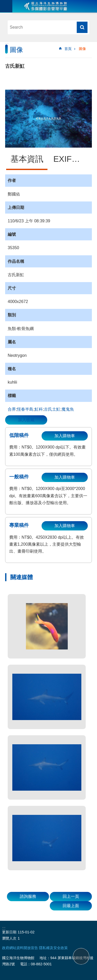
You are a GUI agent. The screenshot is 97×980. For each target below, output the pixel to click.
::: (7, 44)
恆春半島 (25, 409)
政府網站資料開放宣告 (20, 948)
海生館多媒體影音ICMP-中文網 (46, 6)
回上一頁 (71, 896)
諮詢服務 (28, 896)
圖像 (82, 49)
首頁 (68, 49)
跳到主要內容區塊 (3, 3)
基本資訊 (27, 159)
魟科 (39, 409)
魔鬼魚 (68, 409)
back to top (81, 956)
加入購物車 (65, 436)
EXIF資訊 (71, 159)
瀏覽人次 (9, 938)
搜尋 (82, 27)
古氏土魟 (52, 409)
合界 (12, 409)
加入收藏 (26, 420)
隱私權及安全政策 (53, 948)
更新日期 (9, 932)
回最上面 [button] (71, 906)
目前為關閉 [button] (6, 6)
